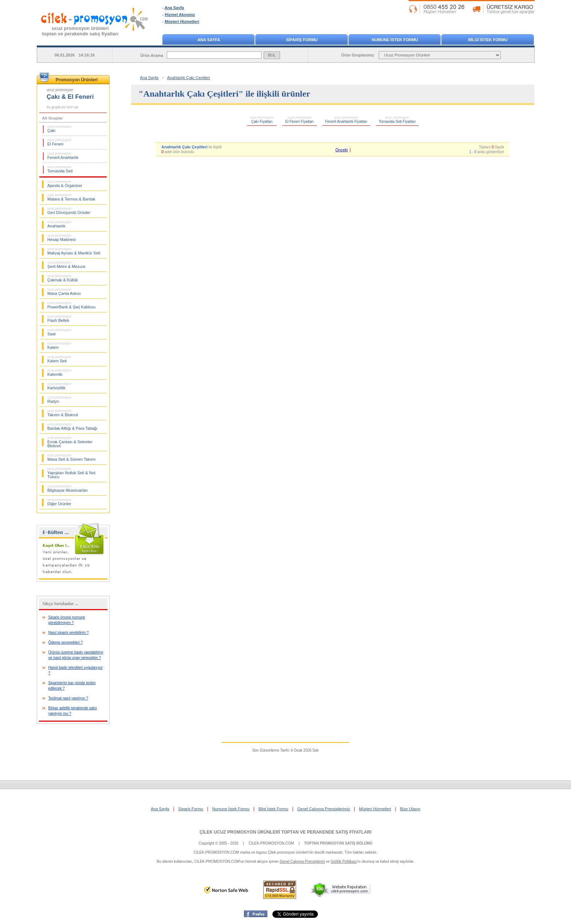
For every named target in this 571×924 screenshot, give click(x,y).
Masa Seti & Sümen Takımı (71, 457)
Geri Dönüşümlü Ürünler (69, 211)
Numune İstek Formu (231, 809)
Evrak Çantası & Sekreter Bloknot (70, 442)
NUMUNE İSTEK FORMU (395, 40)
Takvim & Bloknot (63, 413)
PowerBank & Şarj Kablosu (71, 305)
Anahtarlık (59, 224)
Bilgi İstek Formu (273, 809)
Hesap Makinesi (62, 238)
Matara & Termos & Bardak (71, 197)
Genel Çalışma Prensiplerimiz (324, 809)
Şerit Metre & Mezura (66, 265)
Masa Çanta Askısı (64, 292)
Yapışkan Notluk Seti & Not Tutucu (71, 473)
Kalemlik (59, 373)
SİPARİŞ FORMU (302, 40)
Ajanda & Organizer (65, 184)
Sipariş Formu (190, 809)
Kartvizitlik (59, 386)
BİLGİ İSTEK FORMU (488, 40)
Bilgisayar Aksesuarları (68, 488)
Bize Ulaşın (410, 809)
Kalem (59, 346)
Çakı (59, 129)
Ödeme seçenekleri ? (66, 642)
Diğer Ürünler (59, 502)
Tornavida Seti (60, 169)
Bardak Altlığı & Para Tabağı (72, 426)
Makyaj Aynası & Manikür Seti (74, 251)
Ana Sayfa (174, 8)
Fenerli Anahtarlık (63, 156)
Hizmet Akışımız (180, 15)
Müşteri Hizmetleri (182, 22)
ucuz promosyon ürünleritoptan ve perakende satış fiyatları (80, 31)
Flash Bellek (59, 319)
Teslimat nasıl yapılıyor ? (68, 698)
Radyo (59, 399)
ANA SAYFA (209, 40)
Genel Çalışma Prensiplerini (302, 861)
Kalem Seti (59, 359)
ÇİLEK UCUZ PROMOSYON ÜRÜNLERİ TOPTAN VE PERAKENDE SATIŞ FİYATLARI (285, 832)
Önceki (342, 150)
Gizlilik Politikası (344, 861)
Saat (59, 332)
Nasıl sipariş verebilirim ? (69, 633)
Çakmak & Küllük (63, 278)
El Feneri (59, 142)
